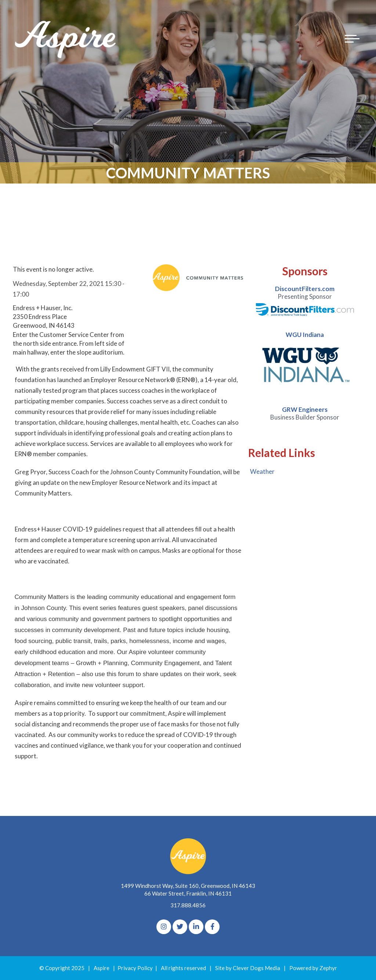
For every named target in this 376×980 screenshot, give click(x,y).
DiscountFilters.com (305, 289)
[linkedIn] (196, 927)
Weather (262, 471)
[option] (305, 300)
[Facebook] (212, 927)
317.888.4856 (188, 905)
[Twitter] (180, 927)
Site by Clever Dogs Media (248, 968)
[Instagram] (164, 927)
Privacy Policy (135, 968)
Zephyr (328, 968)
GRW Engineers (305, 409)
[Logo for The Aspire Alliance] (66, 39)
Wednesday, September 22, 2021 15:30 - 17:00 (69, 289)
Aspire (102, 968)
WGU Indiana (305, 335)
